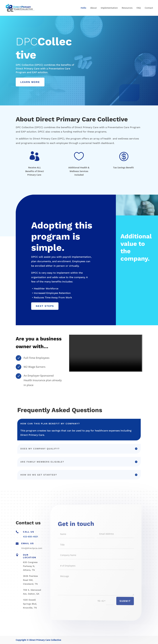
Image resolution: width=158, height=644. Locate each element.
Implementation (109, 8)
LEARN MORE (30, 82)
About (94, 8)
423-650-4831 (30, 537)
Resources (127, 8)
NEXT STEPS (45, 306)
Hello (83, 8)
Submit (119, 603)
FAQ (139, 8)
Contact (149, 8)
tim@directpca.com (32, 548)
